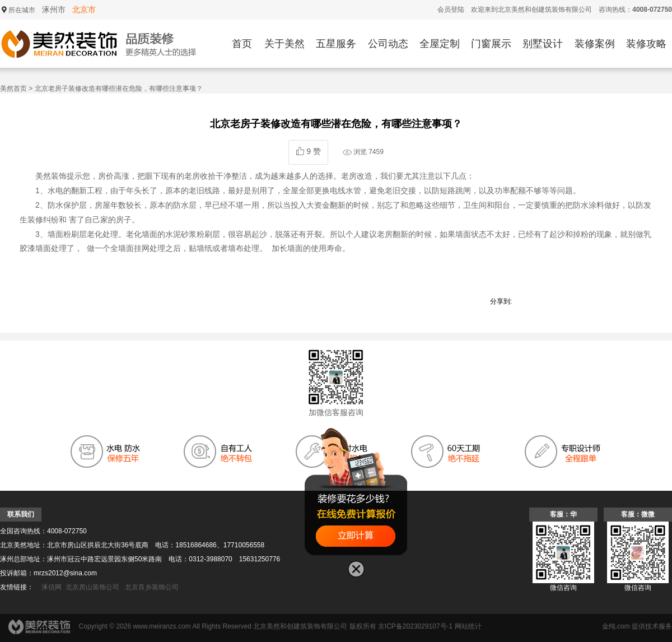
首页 (242, 44)
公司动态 (388, 44)
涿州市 (54, 10)
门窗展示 (491, 44)
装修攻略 (646, 44)
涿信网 (52, 587)
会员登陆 (451, 10)
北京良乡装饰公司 (152, 587)
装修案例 (595, 44)
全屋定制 (440, 44)
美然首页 (13, 89)
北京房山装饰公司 (92, 587)
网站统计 (468, 626)
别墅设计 (543, 44)
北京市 (84, 10)
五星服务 (336, 44)
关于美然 (284, 44)
